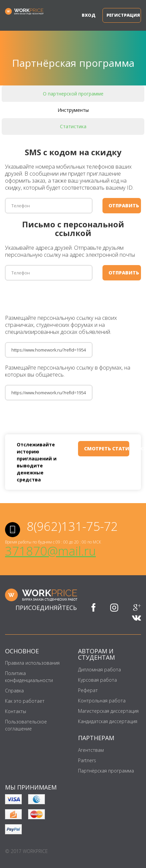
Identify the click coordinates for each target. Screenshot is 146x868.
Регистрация (123, 15)
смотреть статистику (107, 449)
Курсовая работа (97, 680)
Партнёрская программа (106, 771)
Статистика (73, 126)
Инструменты (73, 110)
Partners (87, 760)
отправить (124, 205)
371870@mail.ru (50, 551)
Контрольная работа (102, 701)
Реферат (88, 690)
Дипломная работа (99, 670)
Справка (14, 691)
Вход (87, 15)
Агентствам (91, 750)
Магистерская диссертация (108, 711)
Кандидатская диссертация (108, 721)
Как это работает (25, 701)
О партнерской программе (73, 94)
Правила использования (32, 663)
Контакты (16, 711)
